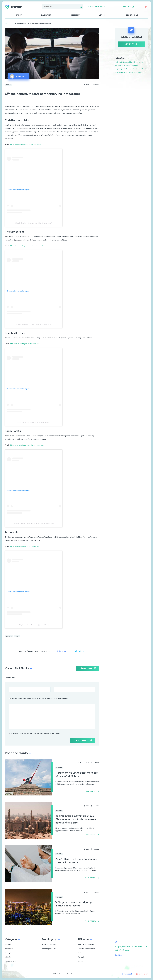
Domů (6, 23)
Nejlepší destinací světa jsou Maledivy (129, 72)
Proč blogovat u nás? (49, 949)
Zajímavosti (47, 15)
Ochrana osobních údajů (87, 949)
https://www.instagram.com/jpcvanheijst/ (25, 145)
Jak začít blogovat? (49, 944)
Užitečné (104, 15)
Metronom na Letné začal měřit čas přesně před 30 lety (76, 774)
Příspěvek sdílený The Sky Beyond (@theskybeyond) (34, 324)
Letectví (9, 636)
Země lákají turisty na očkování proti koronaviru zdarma (77, 861)
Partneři (81, 957)
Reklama (81, 953)
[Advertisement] (131, 94)
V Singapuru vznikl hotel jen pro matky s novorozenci (75, 904)
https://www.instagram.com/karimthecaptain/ (27, 445)
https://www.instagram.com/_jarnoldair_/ (25, 546)
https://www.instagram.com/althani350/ (25, 344)
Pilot (17, 636)
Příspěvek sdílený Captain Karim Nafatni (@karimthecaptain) (34, 524)
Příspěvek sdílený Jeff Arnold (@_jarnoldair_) (34, 625)
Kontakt (81, 961)
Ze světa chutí (133, 15)
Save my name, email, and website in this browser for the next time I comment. (40, 699)
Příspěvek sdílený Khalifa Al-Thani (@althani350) (34, 422)
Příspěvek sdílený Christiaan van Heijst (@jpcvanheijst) (34, 223)
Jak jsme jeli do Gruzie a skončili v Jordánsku (131, 69)
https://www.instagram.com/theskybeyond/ (26, 246)
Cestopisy (76, 15)
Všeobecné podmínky (86, 944)
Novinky (19, 15)
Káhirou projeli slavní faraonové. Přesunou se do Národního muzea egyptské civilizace (76, 819)
